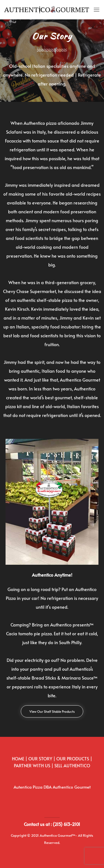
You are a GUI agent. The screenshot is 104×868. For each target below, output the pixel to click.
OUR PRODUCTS (73, 758)
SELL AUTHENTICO (72, 765)
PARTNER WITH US (32, 765)
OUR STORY (40, 758)
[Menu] (97, 10)
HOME (18, 758)
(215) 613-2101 (66, 824)
